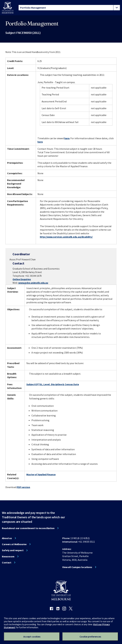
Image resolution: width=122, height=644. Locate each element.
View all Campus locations (77, 567)
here (67, 138)
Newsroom (8, 556)
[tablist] (69, 8)
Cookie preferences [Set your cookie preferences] (90, 637)
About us (7, 538)
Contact (7, 562)
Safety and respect (13, 550)
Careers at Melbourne (14, 544)
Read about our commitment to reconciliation (28, 528)
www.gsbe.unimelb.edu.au (33, 283)
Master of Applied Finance (41, 474)
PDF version (23, 487)
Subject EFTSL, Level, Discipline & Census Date (53, 384)
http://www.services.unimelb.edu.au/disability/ (66, 237)
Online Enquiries (22, 279)
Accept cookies (32, 637)
